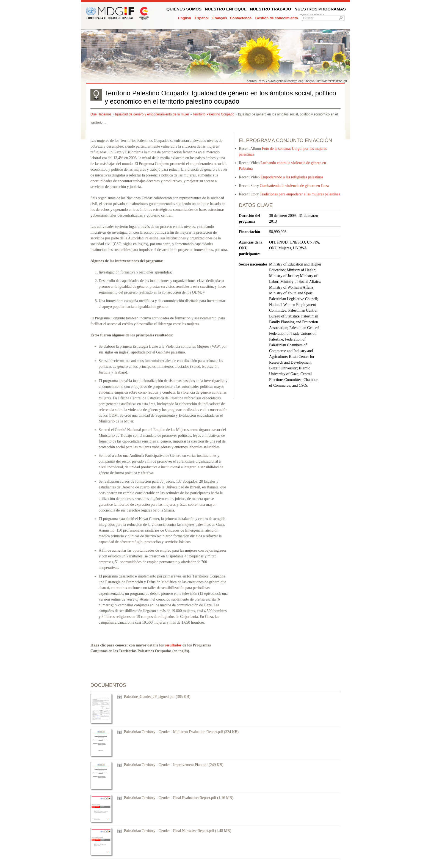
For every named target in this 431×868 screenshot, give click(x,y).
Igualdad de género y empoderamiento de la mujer (152, 114)
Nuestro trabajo (270, 9)
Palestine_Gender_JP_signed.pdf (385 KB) (157, 697)
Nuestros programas (320, 9)
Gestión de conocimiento (277, 18)
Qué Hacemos (101, 114)
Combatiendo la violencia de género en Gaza (294, 186)
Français (220, 18)
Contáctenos (241, 18)
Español (202, 18)
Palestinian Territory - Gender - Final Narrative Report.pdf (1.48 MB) (178, 831)
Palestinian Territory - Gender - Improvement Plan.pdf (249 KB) (174, 765)
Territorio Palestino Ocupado (213, 114)
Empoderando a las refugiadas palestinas (292, 177)
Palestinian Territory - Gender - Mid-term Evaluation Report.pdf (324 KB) (181, 732)
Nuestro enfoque (226, 9)
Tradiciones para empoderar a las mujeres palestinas (300, 194)
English (185, 18)
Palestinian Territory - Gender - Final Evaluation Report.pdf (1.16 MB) (179, 798)
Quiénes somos (184, 9)
